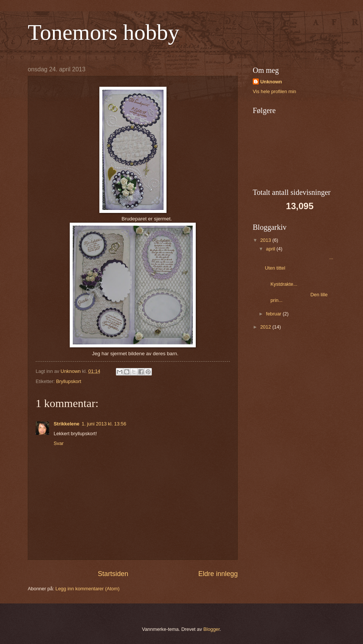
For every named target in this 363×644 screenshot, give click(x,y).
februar (274, 314)
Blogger (211, 629)
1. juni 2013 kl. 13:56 (104, 424)
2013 (266, 240)
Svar (58, 443)
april (271, 249)
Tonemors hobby (103, 32)
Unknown (271, 82)
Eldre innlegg (218, 574)
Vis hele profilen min (274, 91)
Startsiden (113, 574)
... (299, 257)
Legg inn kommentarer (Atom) (88, 589)
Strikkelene (67, 424)
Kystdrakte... (289, 281)
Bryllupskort (68, 381)
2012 (266, 327)
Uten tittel (275, 268)
